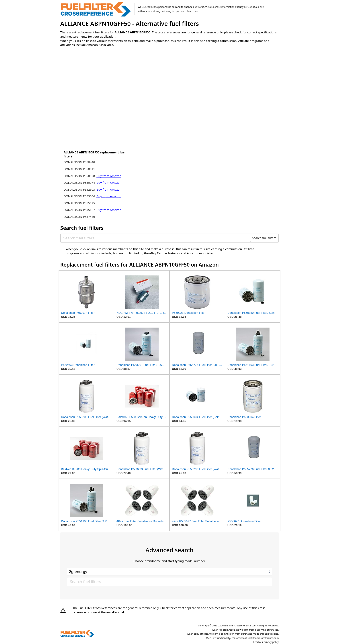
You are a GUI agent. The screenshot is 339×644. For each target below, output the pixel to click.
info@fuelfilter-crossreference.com (260, 638)
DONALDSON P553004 (80, 196)
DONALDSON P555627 (80, 210)
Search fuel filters (264, 238)
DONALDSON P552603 (80, 190)
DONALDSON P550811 (79, 169)
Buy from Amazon (109, 176)
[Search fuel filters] (155, 238)
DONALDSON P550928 (80, 176)
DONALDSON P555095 (79, 203)
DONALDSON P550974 (80, 183)
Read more (193, 11)
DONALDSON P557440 (79, 217)
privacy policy (271, 642)
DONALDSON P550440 (79, 162)
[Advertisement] (97, 87)
